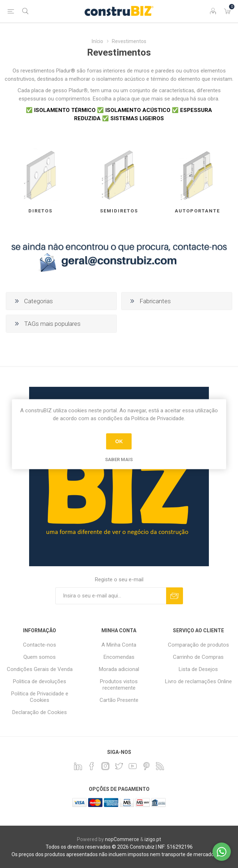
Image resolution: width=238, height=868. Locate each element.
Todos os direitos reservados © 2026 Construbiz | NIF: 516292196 (119, 847)
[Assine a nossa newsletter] (111, 596)
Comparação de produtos (198, 645)
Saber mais (119, 459)
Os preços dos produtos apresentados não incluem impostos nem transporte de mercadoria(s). (119, 854)
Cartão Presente (119, 700)
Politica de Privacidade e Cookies (40, 697)
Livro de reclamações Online (198, 681)
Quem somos (40, 657)
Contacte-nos (40, 645)
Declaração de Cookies (40, 712)
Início (97, 41)
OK (119, 441)
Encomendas (119, 657)
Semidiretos (119, 211)
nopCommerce (122, 839)
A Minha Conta (119, 645)
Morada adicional (119, 669)
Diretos (40, 211)
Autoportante (197, 211)
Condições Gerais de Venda (40, 669)
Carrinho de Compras (198, 657)
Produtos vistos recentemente (119, 685)
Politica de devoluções (40, 681)
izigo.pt (153, 839)
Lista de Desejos (198, 669)
